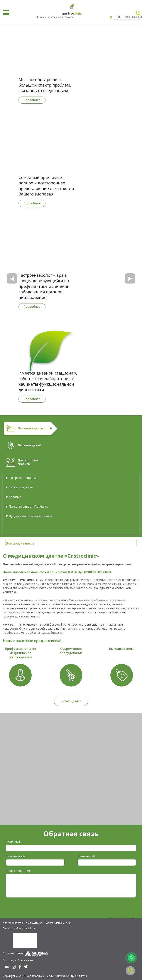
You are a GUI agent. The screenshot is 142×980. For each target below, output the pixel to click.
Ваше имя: (13, 842)
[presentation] (34, 908)
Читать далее (71, 701)
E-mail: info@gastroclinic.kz (19, 928)
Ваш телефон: (16, 856)
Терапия (15, 497)
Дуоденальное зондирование (31, 516)
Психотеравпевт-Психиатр (28, 507)
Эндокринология (21, 487)
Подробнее (32, 100)
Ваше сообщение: (18, 871)
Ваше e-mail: (86, 856)
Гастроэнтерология (23, 478)
